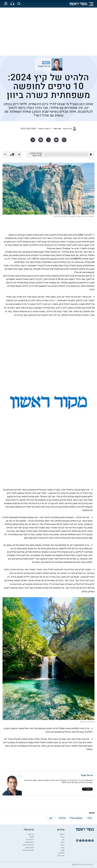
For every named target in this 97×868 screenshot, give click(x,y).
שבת (63, 848)
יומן (63, 840)
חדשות (62, 834)
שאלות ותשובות (28, 850)
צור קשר (31, 834)
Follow (87, 789)
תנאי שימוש (29, 848)
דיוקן (63, 842)
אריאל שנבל (44, 66)
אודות (32, 837)
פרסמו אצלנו (29, 842)
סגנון (63, 850)
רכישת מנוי (30, 840)
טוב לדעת (61, 856)
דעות (46, 63)
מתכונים (62, 853)
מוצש (62, 845)
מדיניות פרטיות (28, 845)
